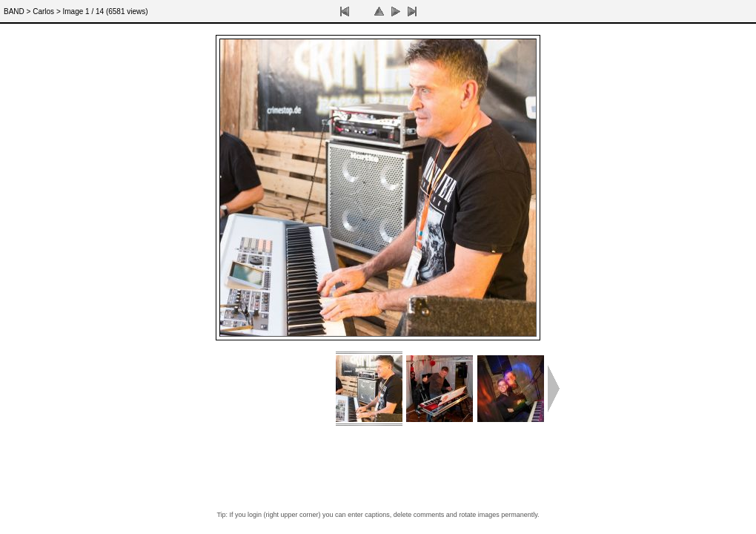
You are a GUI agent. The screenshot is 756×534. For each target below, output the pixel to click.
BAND (14, 11)
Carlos (43, 11)
